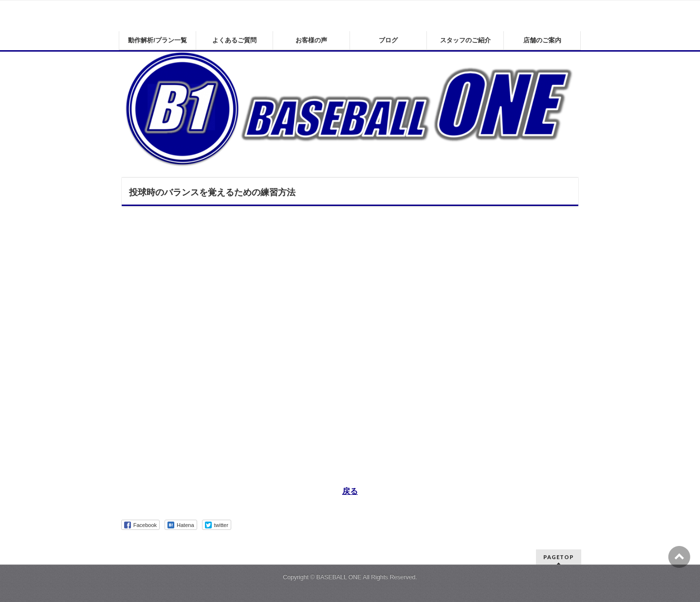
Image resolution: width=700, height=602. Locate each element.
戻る (350, 491)
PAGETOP (559, 557)
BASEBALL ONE (339, 577)
